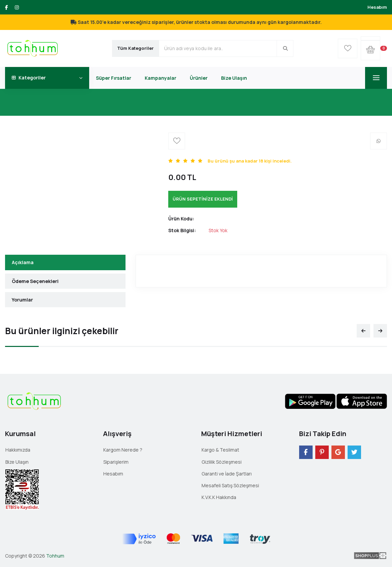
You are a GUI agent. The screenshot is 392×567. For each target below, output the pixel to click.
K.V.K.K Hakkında (219, 497)
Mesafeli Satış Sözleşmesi (230, 485)
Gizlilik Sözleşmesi (222, 462)
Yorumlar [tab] (22, 300)
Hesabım (377, 7)
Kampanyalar (161, 78)
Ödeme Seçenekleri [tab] (35, 281)
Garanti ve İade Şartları (227, 474)
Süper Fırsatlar (114, 78)
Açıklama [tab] (23, 262)
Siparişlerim (116, 462)
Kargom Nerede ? (123, 450)
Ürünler (199, 78)
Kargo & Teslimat (220, 450)
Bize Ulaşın (234, 78)
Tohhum (55, 556)
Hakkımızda (18, 450)
